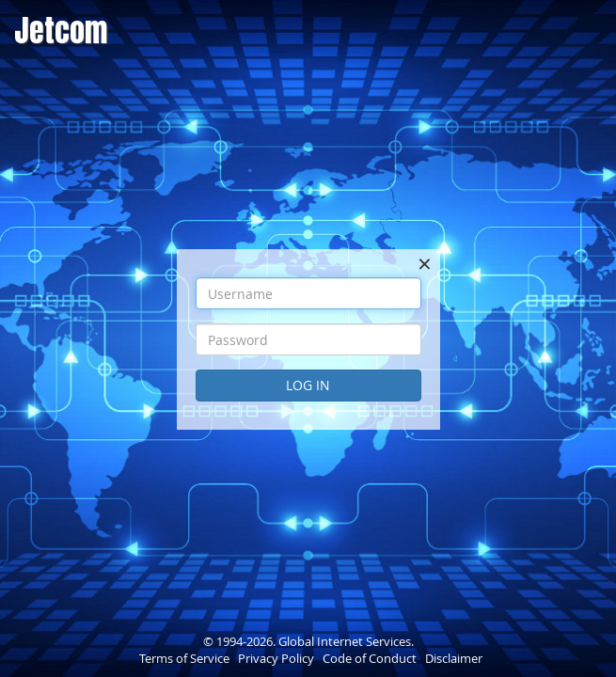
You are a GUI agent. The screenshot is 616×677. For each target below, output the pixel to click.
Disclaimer (454, 658)
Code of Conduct (370, 658)
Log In (308, 385)
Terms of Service (184, 658)
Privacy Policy (276, 658)
